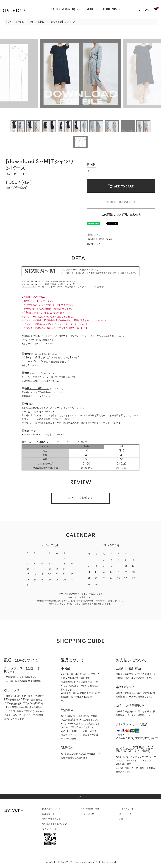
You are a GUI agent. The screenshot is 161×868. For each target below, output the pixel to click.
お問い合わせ (125, 819)
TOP (8, 22)
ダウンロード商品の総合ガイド (39, 340)
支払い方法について (51, 819)
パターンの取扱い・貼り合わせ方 (46, 354)
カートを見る (125, 814)
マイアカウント (126, 809)
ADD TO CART (121, 186)
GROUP (89, 9)
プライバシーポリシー (53, 829)
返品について (93, 235)
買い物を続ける (94, 244)
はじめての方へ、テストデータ (39, 344)
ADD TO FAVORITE (121, 202)
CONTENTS (110, 9)
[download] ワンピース (62, 22)
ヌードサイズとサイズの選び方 (72, 442)
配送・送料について (51, 809)
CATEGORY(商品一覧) (63, 9)
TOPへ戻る (80, 797)
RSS (83, 814)
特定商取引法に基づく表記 (100, 239)
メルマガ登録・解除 (90, 809)
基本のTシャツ (55, 435)
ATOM (91, 814)
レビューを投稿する (80, 498)
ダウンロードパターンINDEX (30, 22)
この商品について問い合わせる (121, 215)
